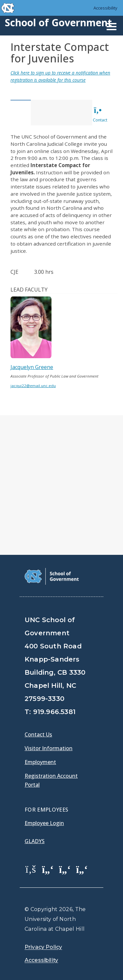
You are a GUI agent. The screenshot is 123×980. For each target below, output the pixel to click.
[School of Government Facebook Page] (31, 869)
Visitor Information (49, 748)
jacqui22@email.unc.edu (33, 386)
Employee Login (44, 823)
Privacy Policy (43, 947)
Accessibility (105, 8)
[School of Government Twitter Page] (48, 869)
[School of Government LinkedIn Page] (65, 869)
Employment (40, 762)
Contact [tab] (100, 115)
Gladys (35, 841)
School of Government (58, 22)
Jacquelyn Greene (32, 367)
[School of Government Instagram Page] (82, 869)
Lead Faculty (29, 290)
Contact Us (38, 734)
